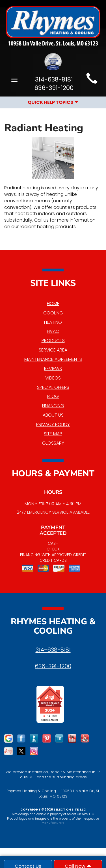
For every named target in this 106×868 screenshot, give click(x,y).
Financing (53, 406)
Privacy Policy (53, 424)
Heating (53, 322)
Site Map (53, 434)
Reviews (53, 369)
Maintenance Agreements (53, 359)
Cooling (53, 313)
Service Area (53, 350)
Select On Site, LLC (70, 809)
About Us (53, 415)
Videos (53, 378)
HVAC (53, 331)
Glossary (53, 443)
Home (53, 304)
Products (53, 341)
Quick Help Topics (53, 102)
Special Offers (53, 387)
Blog (53, 396)
